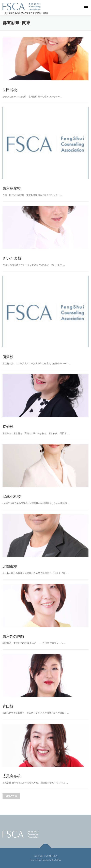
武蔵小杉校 (12, 497)
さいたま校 (12, 258)
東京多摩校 (12, 188)
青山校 (8, 706)
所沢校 (8, 357)
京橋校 (8, 427)
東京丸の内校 (13, 636)
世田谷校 (10, 90)
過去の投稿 (11, 796)
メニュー (86, 6)
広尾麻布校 (12, 776)
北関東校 (10, 566)
